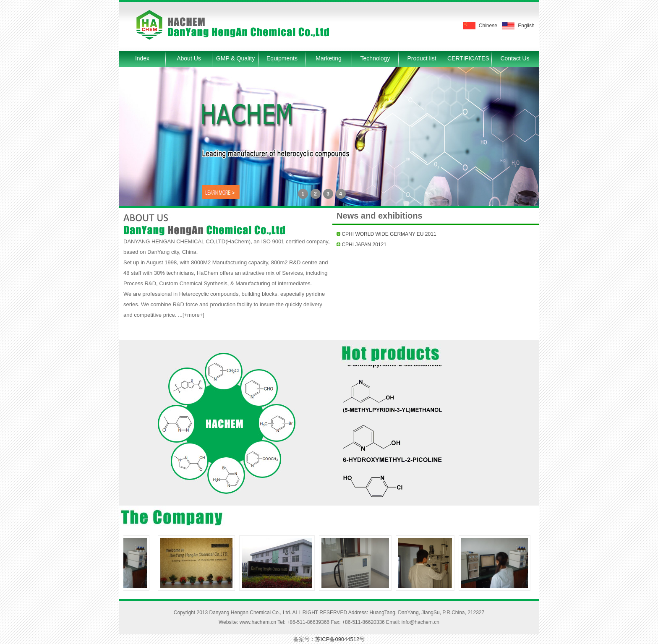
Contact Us (515, 58)
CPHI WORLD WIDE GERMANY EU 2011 (389, 234)
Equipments (282, 58)
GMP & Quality (235, 58)
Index (142, 58)
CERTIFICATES (468, 58)
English (526, 26)
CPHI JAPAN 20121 (364, 245)
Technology (375, 58)
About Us (189, 58)
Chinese (488, 26)
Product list (422, 58)
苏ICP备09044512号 (340, 639)
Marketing (328, 58)
